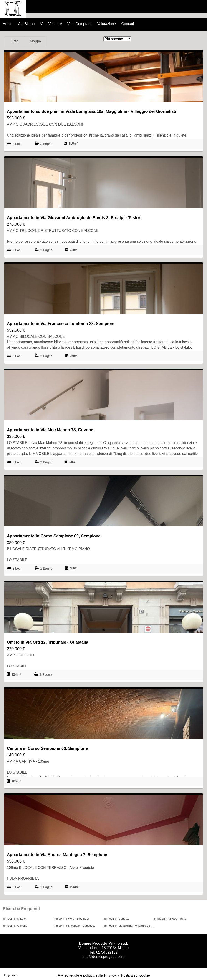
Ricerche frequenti (21, 909)
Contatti (127, 24)
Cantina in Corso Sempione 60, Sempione (47, 748)
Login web (11, 975)
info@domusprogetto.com (103, 957)
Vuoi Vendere (51, 24)
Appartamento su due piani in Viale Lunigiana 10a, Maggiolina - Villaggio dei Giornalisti (91, 111)
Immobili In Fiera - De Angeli (71, 919)
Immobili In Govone (15, 926)
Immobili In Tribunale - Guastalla (74, 926)
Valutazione (106, 24)
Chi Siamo (26, 24)
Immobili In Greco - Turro (170, 919)
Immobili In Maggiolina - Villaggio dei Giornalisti (134, 926)
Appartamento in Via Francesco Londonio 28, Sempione (61, 324)
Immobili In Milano (14, 919)
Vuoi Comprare (80, 24)
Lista (15, 41)
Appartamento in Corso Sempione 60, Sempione (54, 536)
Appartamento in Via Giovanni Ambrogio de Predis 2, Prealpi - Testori (74, 218)
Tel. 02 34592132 (104, 952)
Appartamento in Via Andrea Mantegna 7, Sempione (57, 855)
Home (8, 24)
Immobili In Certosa (116, 919)
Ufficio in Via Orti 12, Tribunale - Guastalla (48, 642)
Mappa (36, 41)
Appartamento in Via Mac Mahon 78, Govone (50, 430)
